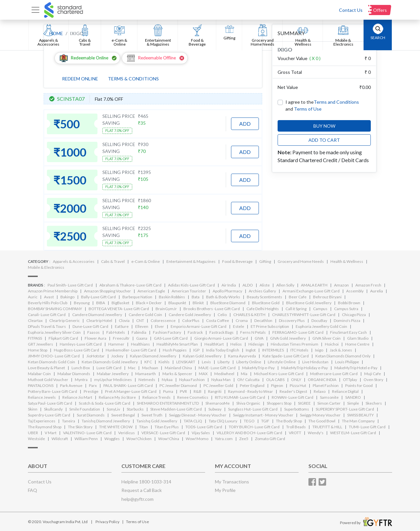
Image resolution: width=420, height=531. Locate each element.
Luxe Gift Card (109, 368)
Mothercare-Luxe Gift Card (334, 374)
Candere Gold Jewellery (190, 315)
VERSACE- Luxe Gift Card (163, 433)
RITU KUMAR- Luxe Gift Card (240, 397)
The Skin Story (80, 427)
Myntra (81, 380)
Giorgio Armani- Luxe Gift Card (221, 338)
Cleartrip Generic (64, 320)
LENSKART (186, 362)
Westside (36, 439)
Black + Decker (149, 303)
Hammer (116, 344)
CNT (140, 320)
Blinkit (198, 303)
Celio (222, 315)
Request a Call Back (142, 490)
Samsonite (329, 397)
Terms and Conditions (336, 102)
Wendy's (316, 433)
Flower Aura (95, 338)
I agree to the (322, 102)
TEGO (249, 421)
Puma (168, 391)
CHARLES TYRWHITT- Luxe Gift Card (304, 315)
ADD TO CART (324, 140)
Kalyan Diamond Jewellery (153, 356)
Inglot (251, 350)
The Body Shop (289, 421)
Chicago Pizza (354, 315)
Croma (242, 320)
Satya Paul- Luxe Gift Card (50, 403)
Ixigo (319, 350)
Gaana (142, 338)
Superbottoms (297, 409)
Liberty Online (249, 362)
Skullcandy (53, 409)
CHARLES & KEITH (249, 315)
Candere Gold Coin (145, 315)
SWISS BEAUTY (360, 415)
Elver (159, 326)
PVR (183, 391)
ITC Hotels (299, 350)
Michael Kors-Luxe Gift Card (279, 374)
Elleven (142, 326)
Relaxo (320, 391)
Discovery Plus (292, 320)
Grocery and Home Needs (301, 261)
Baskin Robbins (172, 297)
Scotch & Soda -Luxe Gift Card (105, 403)
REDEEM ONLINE (80, 79)
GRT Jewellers (41, 344)
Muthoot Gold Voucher (48, 380)
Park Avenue (71, 385)
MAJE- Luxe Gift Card (217, 368)
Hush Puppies (175, 350)
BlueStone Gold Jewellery (309, 303)
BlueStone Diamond (228, 303)
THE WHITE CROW (116, 427)
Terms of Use (308, 109)
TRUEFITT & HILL (327, 427)
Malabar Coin (39, 374)
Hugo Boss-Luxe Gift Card (76, 350)
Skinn (33, 409)
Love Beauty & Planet (46, 368)
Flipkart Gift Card (63, 338)
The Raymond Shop (45, 427)
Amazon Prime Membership (53, 291)
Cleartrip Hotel (99, 320)
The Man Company (358, 421)
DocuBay (319, 320)
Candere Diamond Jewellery (97, 315)
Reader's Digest (293, 391)
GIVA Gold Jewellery (288, 338)
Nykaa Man (221, 380)
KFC (148, 362)
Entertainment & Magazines (191, 261)
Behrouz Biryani (327, 297)
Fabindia (139, 332)
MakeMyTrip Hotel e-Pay (356, 368)
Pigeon (277, 385)
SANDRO (353, 397)
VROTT (295, 433)
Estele (239, 326)
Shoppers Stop (279, 403)
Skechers (374, 403)
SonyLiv (113, 409)
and (304, 109)
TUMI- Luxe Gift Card (367, 427)
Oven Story (373, 380)
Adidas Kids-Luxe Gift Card (191, 285)
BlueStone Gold (266, 303)
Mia (244, 374)
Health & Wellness (347, 261)
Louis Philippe (347, 362)
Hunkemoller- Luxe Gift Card (131, 350)
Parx (93, 385)
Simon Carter (329, 403)
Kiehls (164, 362)
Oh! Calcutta (248, 380)
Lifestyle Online (282, 362)
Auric (33, 297)
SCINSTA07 (71, 99)
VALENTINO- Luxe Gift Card (87, 433)
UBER (33, 433)
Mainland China (178, 368)
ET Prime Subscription (270, 326)
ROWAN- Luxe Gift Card (293, 397)
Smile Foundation (85, 409)
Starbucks (135, 409)
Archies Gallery (262, 291)
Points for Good (359, 385)
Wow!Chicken (139, 439)
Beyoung (82, 303)
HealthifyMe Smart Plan (177, 344)
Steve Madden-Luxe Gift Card (176, 409)
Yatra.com (224, 439)
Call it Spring (296, 309)
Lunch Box (81, 368)
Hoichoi (332, 344)
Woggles (112, 439)
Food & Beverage (237, 261)
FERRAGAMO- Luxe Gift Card (298, 332)
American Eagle (151, 291)
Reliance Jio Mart (77, 397)
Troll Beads (296, 427)
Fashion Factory (167, 332)
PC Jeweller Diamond (178, 385)
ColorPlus (191, 320)
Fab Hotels (116, 332)
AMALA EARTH (314, 285)
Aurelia (377, 291)
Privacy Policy (107, 522)
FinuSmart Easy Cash (348, 332)
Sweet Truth (152, 415)
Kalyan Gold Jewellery (202, 356)
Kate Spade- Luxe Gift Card (286, 356)
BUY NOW (324, 126)
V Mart (51, 433)
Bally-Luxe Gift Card (98, 297)
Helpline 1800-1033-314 (146, 482)
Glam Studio (358, 338)
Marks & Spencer (177, 374)
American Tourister (189, 291)
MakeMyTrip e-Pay (258, 368)
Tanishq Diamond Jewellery (106, 421)
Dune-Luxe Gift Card (90, 326)
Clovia (124, 320)
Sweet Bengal (123, 415)
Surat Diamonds (91, 415)
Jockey (117, 356)
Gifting (265, 261)
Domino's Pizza (347, 320)
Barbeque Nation (137, 297)
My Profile (225, 490)
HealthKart (214, 344)
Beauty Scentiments (264, 297)
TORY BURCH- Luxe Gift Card (254, 427)
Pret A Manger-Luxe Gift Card (131, 391)
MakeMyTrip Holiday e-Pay (304, 368)
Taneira (69, 421)
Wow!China (169, 439)
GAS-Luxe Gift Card (171, 338)
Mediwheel (224, 374)
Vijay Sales (201, 433)
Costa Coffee (218, 320)
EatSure (122, 326)
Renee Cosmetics (193, 397)
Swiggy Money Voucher (320, 415)
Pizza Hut (298, 385)
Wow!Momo (197, 439)
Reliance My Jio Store (117, 397)
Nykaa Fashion (192, 380)
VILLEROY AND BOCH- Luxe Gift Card (249, 433)
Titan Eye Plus (167, 427)
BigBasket (120, 303)
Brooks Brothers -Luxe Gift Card (212, 309)
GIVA (259, 338)
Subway (215, 409)
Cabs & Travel (113, 261)
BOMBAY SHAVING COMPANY (55, 309)
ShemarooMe (218, 403)
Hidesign (256, 344)
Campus (320, 309)
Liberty (224, 362)
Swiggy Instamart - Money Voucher (263, 415)
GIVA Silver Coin (326, 338)
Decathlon (263, 320)
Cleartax (35, 320)
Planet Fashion (326, 385)
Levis (206, 362)
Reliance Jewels (42, 397)
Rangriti (215, 391)
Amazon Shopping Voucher (107, 291)
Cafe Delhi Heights (263, 309)
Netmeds (147, 380)
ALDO (248, 285)
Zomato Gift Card (270, 439)
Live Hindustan (315, 362)
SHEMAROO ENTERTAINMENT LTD (168, 403)
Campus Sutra (346, 309)
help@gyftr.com (137, 499)
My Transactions (232, 482)
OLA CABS (275, 380)
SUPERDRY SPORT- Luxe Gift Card (345, 409)
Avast (49, 297)
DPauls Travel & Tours (47, 326)
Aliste (265, 285)
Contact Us (351, 10)
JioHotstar (95, 356)
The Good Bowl (322, 421)
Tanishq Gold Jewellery (157, 421)
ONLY (296, 380)
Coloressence (163, 320)
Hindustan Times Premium (294, 344)
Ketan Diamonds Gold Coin (52, 362)
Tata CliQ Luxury (223, 421)
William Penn (86, 439)
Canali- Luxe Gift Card (47, 315)
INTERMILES (273, 350)
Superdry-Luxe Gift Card (49, 415)
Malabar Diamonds (74, 374)
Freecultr (121, 338)
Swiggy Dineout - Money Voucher (198, 415)
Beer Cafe (298, 297)
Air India (229, 285)
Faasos (94, 332)
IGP (196, 350)
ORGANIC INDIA (322, 380)
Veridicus (126, 433)
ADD (245, 124)
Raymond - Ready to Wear (251, 391)
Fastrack (195, 332)
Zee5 (244, 439)
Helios (236, 344)
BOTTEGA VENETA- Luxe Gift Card (119, 309)
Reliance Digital (345, 391)
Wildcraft (60, 439)
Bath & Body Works (223, 297)
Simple (353, 403)
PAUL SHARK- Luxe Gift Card (128, 385)
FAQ (32, 490)
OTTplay (350, 380)
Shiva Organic (248, 403)
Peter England (252, 385)
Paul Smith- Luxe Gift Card (70, 285)
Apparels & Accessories (74, 261)
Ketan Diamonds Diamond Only (343, 356)
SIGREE (304, 403)
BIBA (101, 303)
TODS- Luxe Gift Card (204, 427)
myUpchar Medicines (113, 380)
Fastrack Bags (221, 332)
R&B (198, 391)
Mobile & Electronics (46, 267)
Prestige (91, 391)
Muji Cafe (373, 374)
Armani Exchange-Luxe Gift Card (311, 291)
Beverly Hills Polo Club (48, 303)
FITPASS (35, 338)
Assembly (355, 291)
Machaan (150, 368)
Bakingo (67, 297)
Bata (196, 297)
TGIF (265, 421)
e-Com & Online (146, 261)
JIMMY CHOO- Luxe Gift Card (54, 356)
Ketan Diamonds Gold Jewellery (110, 362)
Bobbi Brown (349, 303)
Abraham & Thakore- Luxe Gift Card (130, 285)
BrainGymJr (166, 309)
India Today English (223, 350)
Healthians (140, 344)
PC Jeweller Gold (218, 385)
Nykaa (167, 380)
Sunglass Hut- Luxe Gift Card (253, 409)
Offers (380, 10)
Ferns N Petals (253, 332)
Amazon (341, 285)
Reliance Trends (157, 397)
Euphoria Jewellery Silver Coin (54, 332)
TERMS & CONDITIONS (133, 79)
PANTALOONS (41, 385)
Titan (144, 427)
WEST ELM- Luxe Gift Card (353, 433)
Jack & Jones (341, 350)
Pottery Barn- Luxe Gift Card (52, 391)
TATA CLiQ (193, 421)
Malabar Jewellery (113, 374)
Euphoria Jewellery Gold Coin (321, 326)
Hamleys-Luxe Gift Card (81, 344)
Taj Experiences (42, 421)
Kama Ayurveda (242, 356)
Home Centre (357, 344)
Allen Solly (285, 285)
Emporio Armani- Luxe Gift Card (199, 326)
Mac (132, 368)
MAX (203, 374)
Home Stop (38, 350)
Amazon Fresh (368, 285)
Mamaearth (146, 374)
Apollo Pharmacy (227, 291)
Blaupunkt (177, 303)
